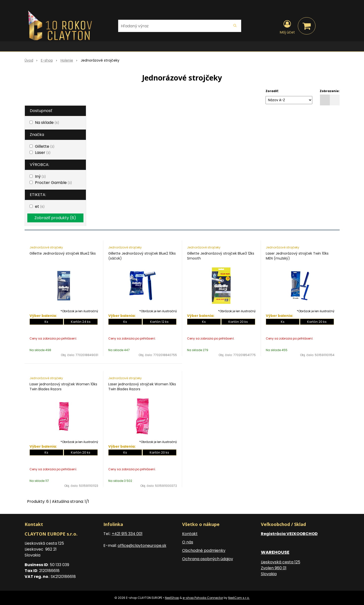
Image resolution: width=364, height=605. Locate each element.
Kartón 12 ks (159, 322)
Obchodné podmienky (204, 550)
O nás (188, 542)
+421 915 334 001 (127, 534)
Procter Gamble (53, 183)
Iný (40, 176)
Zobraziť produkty (55, 218)
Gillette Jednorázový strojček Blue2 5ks (63, 253)
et (40, 206)
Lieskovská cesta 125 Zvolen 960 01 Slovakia (281, 568)
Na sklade (47, 123)
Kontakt (190, 534)
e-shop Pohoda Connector (203, 598)
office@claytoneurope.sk (142, 546)
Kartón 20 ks (238, 322)
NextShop (172, 598)
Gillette (45, 146)
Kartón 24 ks (81, 322)
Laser (43, 153)
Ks (46, 322)
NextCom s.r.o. (239, 598)
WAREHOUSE (275, 552)
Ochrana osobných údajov (208, 559)
